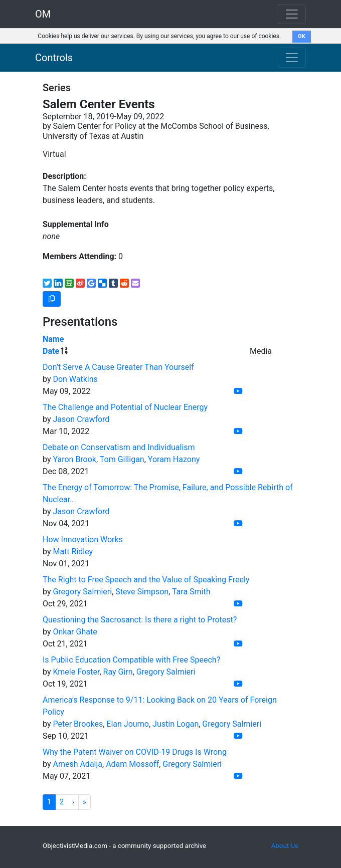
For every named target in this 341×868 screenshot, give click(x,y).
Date (51, 351)
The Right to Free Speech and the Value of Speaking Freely (146, 580)
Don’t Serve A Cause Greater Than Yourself (118, 367)
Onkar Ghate (75, 632)
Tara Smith (191, 592)
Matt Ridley (73, 552)
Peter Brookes (78, 724)
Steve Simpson (142, 592)
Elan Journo (128, 724)
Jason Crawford (81, 419)
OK (302, 36)
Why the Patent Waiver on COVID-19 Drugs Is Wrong (135, 752)
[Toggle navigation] (292, 58)
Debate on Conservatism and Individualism (119, 447)
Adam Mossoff (132, 764)
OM (43, 14)
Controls (54, 58)
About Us (285, 846)
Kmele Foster (76, 672)
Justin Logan (176, 724)
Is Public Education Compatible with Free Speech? (131, 660)
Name (53, 339)
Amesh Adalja (77, 764)
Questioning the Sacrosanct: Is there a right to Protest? (140, 620)
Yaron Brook (74, 459)
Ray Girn (118, 672)
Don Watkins (75, 379)
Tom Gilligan (122, 459)
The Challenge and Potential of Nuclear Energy (125, 407)
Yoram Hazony (174, 459)
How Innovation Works (83, 539)
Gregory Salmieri (82, 592)
